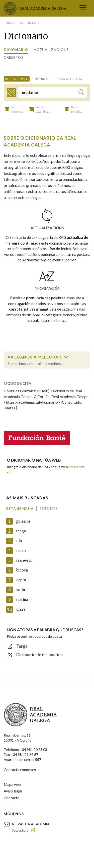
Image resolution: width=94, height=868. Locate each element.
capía (21, 580)
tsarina (22, 599)
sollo (21, 590)
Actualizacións (51, 50)
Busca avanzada (68, 79)
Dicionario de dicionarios (39, 655)
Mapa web (12, 784)
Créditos (14, 57)
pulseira (23, 521)
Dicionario (16, 50)
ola (19, 541)
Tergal (22, 646)
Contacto (12, 798)
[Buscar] (81, 93)
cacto (21, 551)
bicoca (22, 570)
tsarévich (24, 560)
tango (21, 531)
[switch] (66, 357)
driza (21, 609)
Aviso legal (13, 791)
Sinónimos (41, 79)
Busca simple (17, 79)
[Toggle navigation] (83, 8)
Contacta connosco (20, 770)
